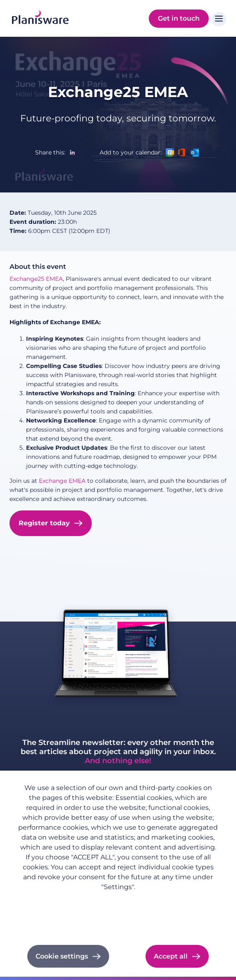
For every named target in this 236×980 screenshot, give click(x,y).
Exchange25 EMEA (118, 92)
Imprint (118, 911)
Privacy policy (118, 900)
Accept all (171, 956)
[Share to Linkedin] (72, 152)
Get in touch (179, 18)
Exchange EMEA (63, 481)
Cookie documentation (118, 923)
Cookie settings (62, 956)
